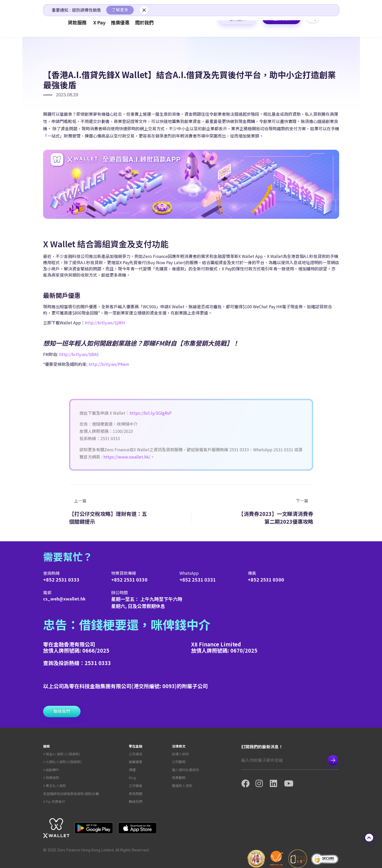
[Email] (282, 761)
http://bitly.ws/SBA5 (78, 355)
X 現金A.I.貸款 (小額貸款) (62, 755)
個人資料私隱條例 (185, 771)
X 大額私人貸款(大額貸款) (62, 763)
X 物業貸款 (51, 779)
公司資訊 (136, 755)
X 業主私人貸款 (55, 787)
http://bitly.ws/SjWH (105, 323)
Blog (132, 779)
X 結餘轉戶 (51, 771)
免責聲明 (179, 779)
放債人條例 (180, 755)
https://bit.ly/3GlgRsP (151, 463)
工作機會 (136, 787)
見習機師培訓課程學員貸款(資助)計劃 (71, 795)
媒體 (132, 771)
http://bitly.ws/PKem (109, 365)
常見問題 (136, 795)
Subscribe (333, 761)
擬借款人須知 (182, 787)
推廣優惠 (136, 763)
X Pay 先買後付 (54, 803)
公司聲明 (179, 763)
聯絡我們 (136, 803)
